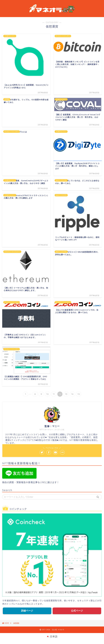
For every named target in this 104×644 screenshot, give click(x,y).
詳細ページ (27, 611)
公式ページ (77, 611)
